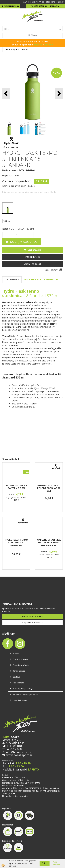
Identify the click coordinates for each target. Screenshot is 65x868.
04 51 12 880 (14, 749)
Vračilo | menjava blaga (23, 689)
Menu (33, 35)
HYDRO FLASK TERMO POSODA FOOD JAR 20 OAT (49, 488)
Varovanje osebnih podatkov (25, 694)
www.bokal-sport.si (19, 755)
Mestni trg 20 (11, 740)
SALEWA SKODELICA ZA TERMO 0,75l (16, 487)
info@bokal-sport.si (18, 752)
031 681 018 (14, 746)
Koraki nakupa (19, 671)
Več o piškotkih (56, 863)
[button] (59, 94)
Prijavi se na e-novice (33, 617)
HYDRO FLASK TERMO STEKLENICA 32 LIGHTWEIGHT (16, 543)
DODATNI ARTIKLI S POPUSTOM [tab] (41, 280)
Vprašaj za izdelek (33, 264)
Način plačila (18, 683)
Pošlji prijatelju (33, 257)
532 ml (7, 221)
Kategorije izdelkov (17, 50)
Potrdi (45, 863)
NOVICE (16, 653)
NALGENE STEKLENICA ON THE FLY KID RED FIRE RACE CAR (49, 543)
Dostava (16, 677)
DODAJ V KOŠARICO (24, 242)
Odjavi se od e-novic (32, 623)
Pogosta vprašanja (21, 665)
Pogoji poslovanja (21, 659)
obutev (49, 45)
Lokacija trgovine (20, 700)
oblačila (38, 45)
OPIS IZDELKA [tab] (12, 280)
